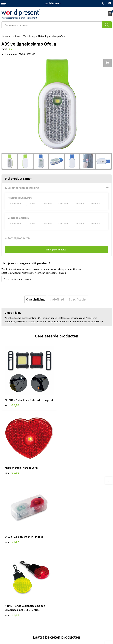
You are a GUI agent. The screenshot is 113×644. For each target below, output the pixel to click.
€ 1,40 (67, 478)
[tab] (35, 299)
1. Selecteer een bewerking (22, 188)
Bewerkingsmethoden (69, 581)
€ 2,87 (12, 474)
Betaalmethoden (10, 614)
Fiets (18, 36)
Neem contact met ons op (17, 279)
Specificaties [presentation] (78, 299)
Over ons (62, 563)
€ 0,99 (67, 405)
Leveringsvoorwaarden (70, 577)
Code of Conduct (66, 572)
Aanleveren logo (66, 586)
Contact (6, 609)
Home (5, 36)
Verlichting (29, 36)
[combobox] (52, 25)
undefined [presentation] (57, 299)
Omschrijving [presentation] (35, 299)
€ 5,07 (12, 405)
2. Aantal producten (17, 238)
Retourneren (8, 619)
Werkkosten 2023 (67, 567)
